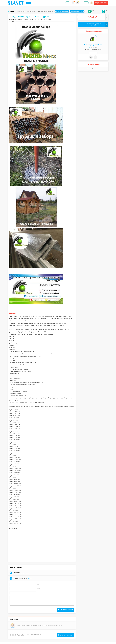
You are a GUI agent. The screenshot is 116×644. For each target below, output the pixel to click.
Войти (86, 3)
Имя (38, 586)
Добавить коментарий (65, 637)
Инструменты (93, 53)
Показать (26, 575)
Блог (68, 3)
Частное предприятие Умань (93, 45)
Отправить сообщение (65, 612)
